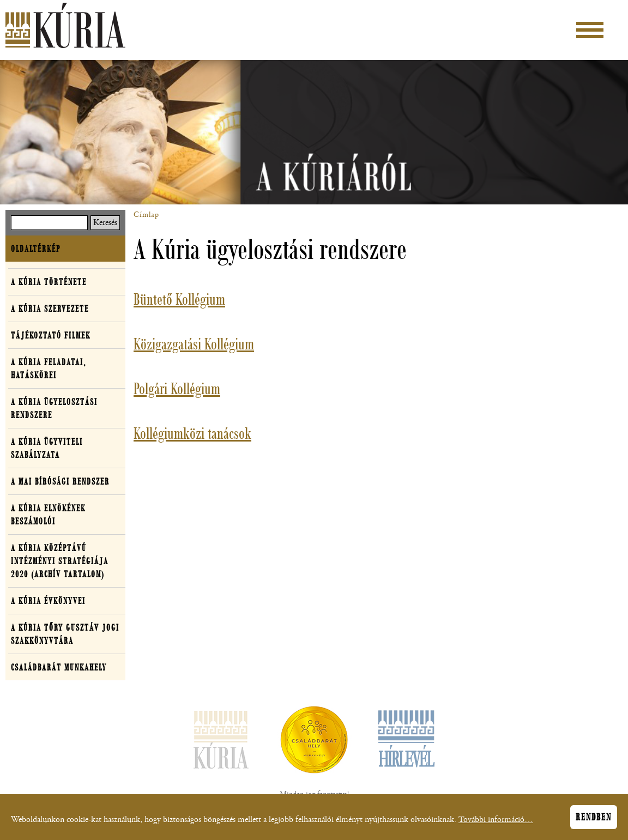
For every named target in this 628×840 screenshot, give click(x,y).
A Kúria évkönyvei (48, 601)
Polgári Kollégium (177, 389)
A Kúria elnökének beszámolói (48, 515)
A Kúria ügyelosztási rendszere (54, 408)
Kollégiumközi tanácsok (192, 433)
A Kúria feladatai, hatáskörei (49, 368)
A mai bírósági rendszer (60, 481)
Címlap (146, 215)
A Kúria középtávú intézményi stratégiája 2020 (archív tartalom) (60, 561)
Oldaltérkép (36, 249)
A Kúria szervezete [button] (50, 309)
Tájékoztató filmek (51, 335)
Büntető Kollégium (179, 299)
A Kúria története (49, 282)
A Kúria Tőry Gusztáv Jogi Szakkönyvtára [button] (65, 634)
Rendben (594, 820)
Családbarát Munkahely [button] (59, 667)
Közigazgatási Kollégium (194, 344)
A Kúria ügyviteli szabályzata (47, 448)
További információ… (496, 823)
